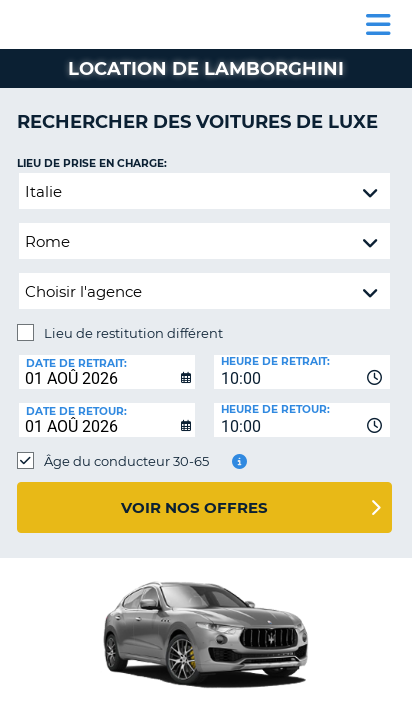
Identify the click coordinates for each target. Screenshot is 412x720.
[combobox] (302, 372)
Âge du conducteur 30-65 (126, 461)
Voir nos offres (194, 507)
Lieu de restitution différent (133, 333)
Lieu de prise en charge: (92, 163)
